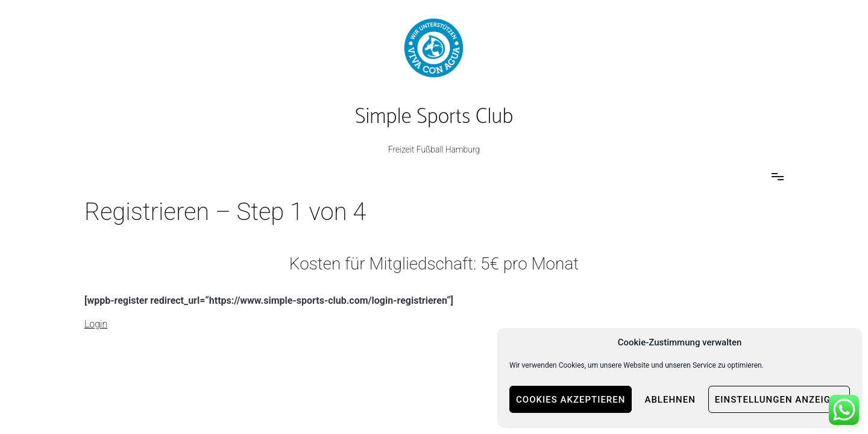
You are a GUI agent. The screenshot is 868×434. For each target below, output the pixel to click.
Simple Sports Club (434, 117)
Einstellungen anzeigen (779, 400)
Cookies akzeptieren (571, 400)
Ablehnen (670, 400)
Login (96, 324)
